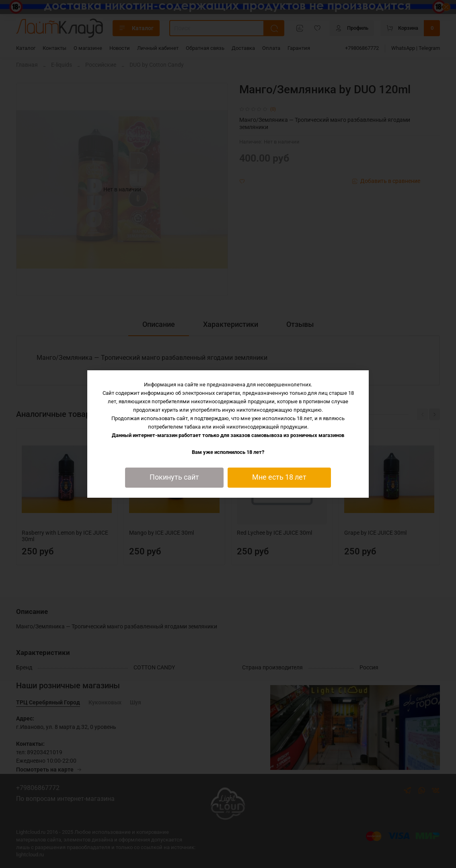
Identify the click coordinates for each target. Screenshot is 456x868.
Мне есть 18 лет (279, 477)
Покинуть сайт (174, 477)
